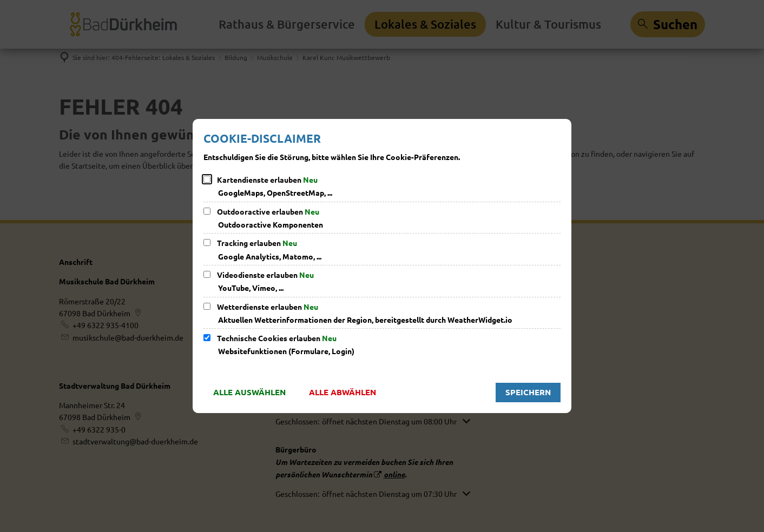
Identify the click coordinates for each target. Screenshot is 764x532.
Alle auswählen (249, 392)
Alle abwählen (343, 392)
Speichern (528, 392)
